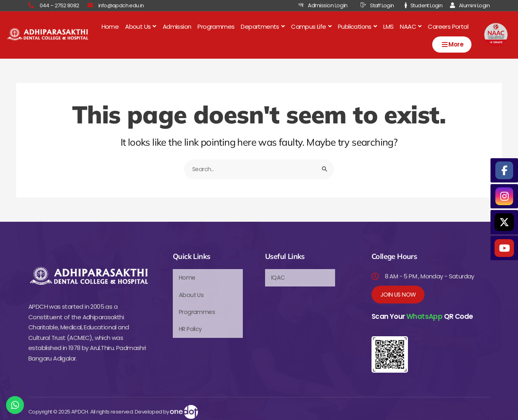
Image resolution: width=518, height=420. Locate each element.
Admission (177, 26)
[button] (141, 26)
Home (110, 26)
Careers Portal (448, 26)
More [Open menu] (452, 43)
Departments (263, 26)
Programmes (216, 26)
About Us (141, 26)
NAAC (411, 26)
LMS (388, 26)
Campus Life (311, 26)
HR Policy (191, 323)
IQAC (278, 276)
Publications (357, 26)
